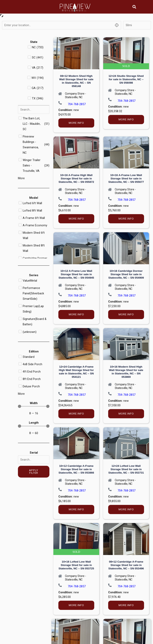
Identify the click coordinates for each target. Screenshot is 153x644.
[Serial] (34, 460)
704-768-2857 (77, 104)
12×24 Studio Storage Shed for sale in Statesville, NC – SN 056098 (126, 79)
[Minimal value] (34, 406)
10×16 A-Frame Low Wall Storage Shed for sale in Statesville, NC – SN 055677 (126, 179)
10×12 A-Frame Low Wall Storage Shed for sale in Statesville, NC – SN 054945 (76, 274)
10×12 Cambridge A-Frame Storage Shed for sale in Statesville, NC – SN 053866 (76, 469)
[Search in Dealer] (34, 110)
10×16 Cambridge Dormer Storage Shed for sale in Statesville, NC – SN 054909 (126, 274)
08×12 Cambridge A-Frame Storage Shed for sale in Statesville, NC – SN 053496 (126, 565)
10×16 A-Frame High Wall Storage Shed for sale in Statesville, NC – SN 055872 (76, 179)
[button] (134, 7)
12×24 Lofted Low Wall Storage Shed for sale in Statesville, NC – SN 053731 (126, 469)
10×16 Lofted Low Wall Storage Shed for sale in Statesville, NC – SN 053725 (76, 565)
